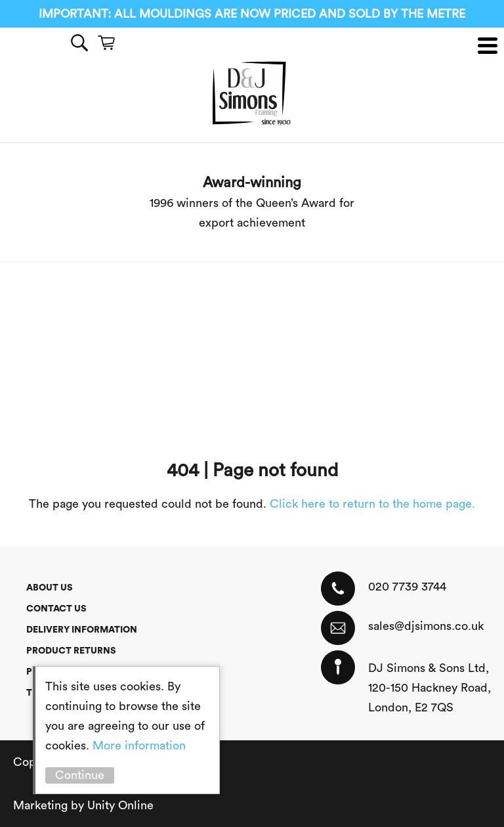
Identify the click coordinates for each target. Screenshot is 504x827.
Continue (80, 775)
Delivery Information (82, 630)
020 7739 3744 (407, 587)
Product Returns (71, 651)
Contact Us (56, 609)
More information (139, 746)
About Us (50, 588)
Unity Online (120, 805)
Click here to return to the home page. (372, 504)
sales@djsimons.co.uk (426, 626)
